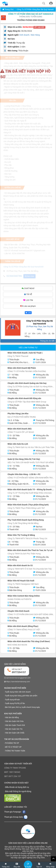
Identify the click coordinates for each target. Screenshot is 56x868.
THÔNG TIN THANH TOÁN (15, 751)
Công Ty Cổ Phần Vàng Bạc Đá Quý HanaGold (31, 14)
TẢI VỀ (28, 294)
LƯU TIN (28, 300)
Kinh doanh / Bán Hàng (30, 35)
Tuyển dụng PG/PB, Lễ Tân (15, 703)
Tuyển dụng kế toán (12, 700)
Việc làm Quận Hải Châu (14, 721)
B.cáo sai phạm (28, 306)
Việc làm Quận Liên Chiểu (15, 733)
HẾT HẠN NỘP (39, 27)
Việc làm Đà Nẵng (12, 717)
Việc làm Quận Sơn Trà (14, 729)
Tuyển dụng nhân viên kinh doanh (18, 692)
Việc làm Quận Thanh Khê (15, 725)
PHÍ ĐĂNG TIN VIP (12, 743)
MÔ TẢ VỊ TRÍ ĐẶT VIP (13, 747)
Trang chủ (8, 9)
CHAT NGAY (28, 288)
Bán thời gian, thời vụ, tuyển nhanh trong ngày (22, 707)
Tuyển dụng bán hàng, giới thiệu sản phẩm (21, 696)
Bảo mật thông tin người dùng (18, 791)
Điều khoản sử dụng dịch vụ (17, 787)
